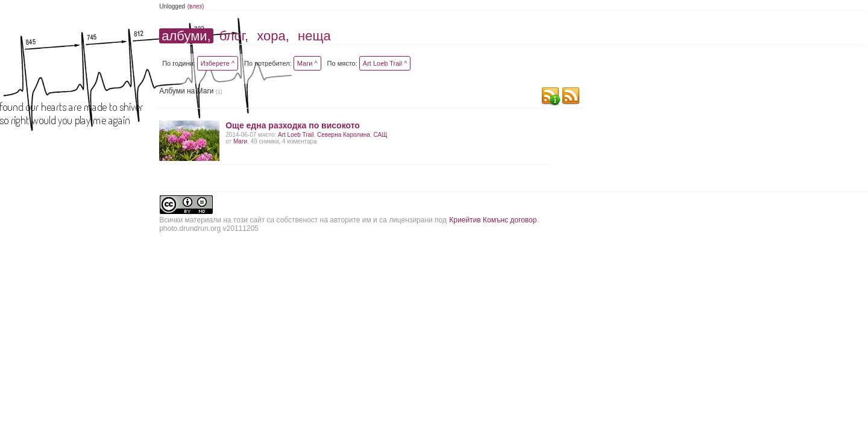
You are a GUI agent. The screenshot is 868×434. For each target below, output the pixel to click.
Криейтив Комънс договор (493, 220)
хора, (273, 36)
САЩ (380, 135)
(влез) (196, 6)
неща (314, 36)
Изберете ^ (218, 63)
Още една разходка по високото (293, 125)
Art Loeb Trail (296, 135)
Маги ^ (307, 63)
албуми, (186, 36)
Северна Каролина (344, 135)
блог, (234, 36)
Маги (240, 141)
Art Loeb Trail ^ (385, 63)
